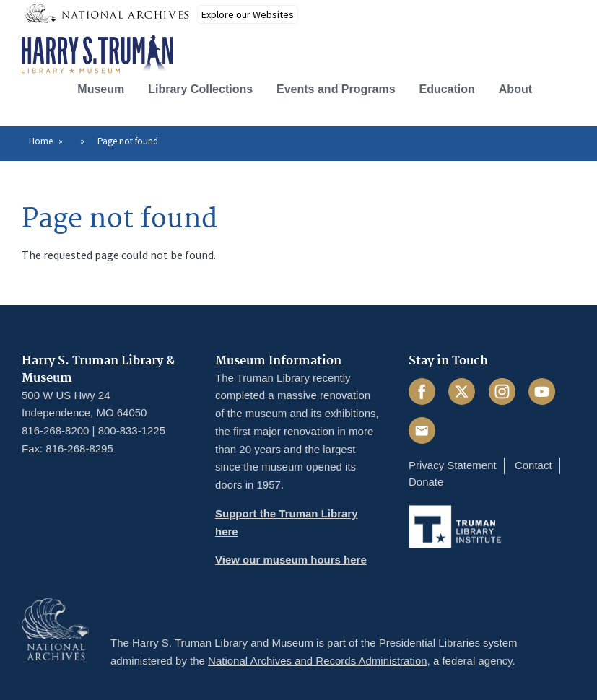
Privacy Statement (453, 465)
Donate (426, 482)
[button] (563, 88)
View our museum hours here (291, 560)
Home (41, 141)
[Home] (97, 55)
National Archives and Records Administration (318, 661)
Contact (533, 465)
